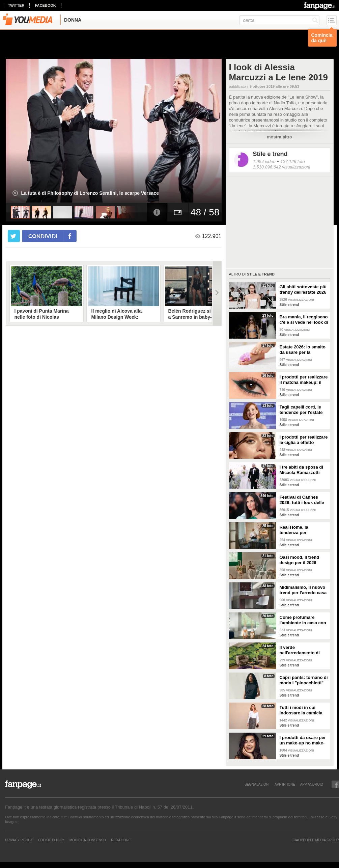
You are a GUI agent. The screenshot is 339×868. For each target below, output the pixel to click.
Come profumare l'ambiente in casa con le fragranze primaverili (304, 620)
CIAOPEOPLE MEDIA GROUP (316, 840)
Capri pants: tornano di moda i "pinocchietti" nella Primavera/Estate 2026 (304, 680)
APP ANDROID (312, 784)
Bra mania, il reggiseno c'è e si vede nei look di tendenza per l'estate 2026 (304, 320)
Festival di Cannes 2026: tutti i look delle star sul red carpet (302, 500)
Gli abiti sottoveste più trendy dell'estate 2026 (303, 290)
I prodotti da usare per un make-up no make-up (303, 740)
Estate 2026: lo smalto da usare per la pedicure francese (303, 350)
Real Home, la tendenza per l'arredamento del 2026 (303, 530)
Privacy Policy (19, 840)
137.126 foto (292, 162)
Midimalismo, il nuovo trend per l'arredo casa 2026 (303, 590)
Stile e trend (270, 154)
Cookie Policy (51, 840)
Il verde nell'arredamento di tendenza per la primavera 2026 (300, 650)
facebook (45, 5)
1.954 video (264, 162)
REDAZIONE (121, 840)
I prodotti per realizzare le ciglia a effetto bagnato (304, 440)
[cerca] (279, 20)
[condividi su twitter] (14, 236)
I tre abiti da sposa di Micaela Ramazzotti (301, 470)
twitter (16, 5)
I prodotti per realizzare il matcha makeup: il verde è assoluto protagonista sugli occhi (304, 380)
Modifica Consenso (88, 840)
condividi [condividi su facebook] (43, 236)
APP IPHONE (285, 784)
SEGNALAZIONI (257, 784)
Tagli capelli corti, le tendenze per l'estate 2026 (301, 410)
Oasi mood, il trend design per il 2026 (300, 560)
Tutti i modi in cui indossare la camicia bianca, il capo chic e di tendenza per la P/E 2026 (302, 710)
